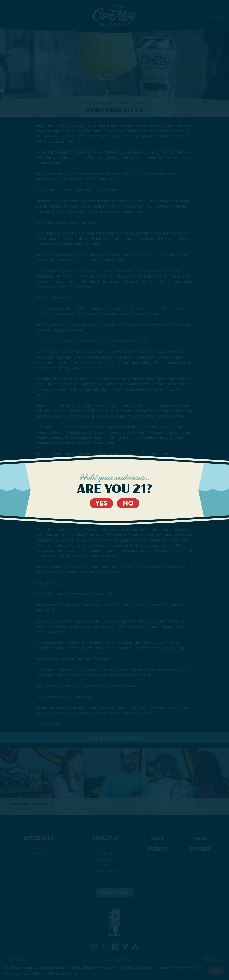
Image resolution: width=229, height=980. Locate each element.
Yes (101, 503)
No (128, 503)
